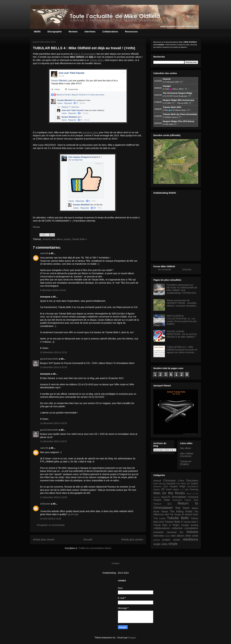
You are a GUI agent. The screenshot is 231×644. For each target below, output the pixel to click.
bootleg (194, 525)
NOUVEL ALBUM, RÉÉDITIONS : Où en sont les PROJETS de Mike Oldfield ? (182, 334)
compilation (191, 528)
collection (177, 528)
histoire (192, 532)
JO (163, 489)
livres (167, 536)
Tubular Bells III (162, 525)
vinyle (173, 544)
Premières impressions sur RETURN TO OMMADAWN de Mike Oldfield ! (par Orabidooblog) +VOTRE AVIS (182, 289)
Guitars (195, 484)
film (182, 532)
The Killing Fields (181, 511)
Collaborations (110, 32)
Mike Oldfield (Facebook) (187, 455)
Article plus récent (44, 540)
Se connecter (165, 269)
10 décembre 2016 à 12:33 (53, 352)
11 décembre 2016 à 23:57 (53, 441)
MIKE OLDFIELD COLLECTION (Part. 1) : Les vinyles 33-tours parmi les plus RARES (182, 320)
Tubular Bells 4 (79, 239)
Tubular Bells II (191, 522)
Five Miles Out (183, 484)
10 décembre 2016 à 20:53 (53, 423)
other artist (192, 536)
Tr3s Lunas (159, 518)
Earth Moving (160, 484)
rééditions (190, 539)
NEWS (37, 32)
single (157, 544)
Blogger (132, 638)
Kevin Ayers (173, 489)
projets (67, 239)
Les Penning (191, 489)
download (172, 532)
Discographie (55, 32)
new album (57, 239)
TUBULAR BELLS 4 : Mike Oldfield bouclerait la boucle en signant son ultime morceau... (182, 350)
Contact (116, 563)
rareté (176, 540)
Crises (181, 481)
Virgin (176, 525)
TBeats (165, 512)
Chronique (169, 481)
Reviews (73, 32)
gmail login (73, 514)
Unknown (45, 504)
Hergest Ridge (178, 486)
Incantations (193, 487)
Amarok (47, 239)
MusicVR (166, 497)
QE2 (169, 504)
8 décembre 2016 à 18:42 (53, 290)
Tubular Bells (178, 518)
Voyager (185, 525)
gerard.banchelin (49, 359)
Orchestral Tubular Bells (185, 500)
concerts (158, 532)
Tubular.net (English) (186, 463)
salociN (44, 253)
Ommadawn (179, 497)
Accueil (88, 540)
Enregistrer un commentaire (51, 525)
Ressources (131, 32)
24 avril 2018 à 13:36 (51, 519)
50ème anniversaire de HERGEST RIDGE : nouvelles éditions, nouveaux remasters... (182, 303)
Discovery (192, 481)
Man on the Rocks (169, 493)
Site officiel (186, 448)
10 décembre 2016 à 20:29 (53, 367)
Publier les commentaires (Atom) (95, 548)
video (164, 544)
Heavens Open (161, 487)
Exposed (171, 484)
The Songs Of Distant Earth (184, 514)
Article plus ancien (132, 540)
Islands (157, 490)
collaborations (162, 528)
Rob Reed (182, 508)
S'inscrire (187, 269)
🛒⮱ (182, 82)
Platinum (157, 504)
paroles (157, 540)
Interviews (90, 32)
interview (159, 536)
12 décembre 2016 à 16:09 (53, 497)
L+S (182, 490)
